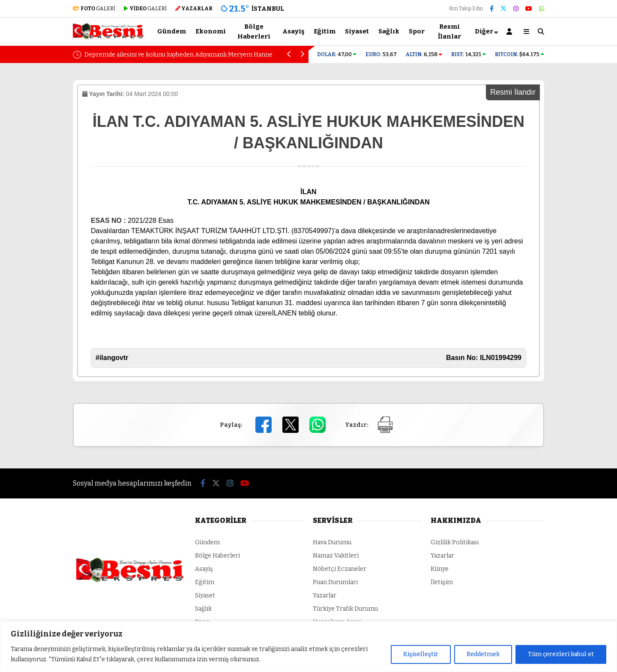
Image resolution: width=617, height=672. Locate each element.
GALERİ (94, 9)
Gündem (172, 31)
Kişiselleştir (421, 654)
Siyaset (357, 31)
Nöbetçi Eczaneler (340, 569)
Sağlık (389, 31)
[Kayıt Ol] (511, 31)
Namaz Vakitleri (336, 556)
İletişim (442, 582)
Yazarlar (325, 595)
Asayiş (293, 31)
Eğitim (325, 31)
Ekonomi (211, 31)
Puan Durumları (335, 582)
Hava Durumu (332, 542)
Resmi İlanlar (449, 31)
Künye (440, 569)
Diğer (484, 31)
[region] (308, 646)
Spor (417, 31)
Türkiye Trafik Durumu (345, 609)
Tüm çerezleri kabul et (561, 654)
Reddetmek (483, 654)
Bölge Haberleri (254, 31)
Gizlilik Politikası (455, 542)
